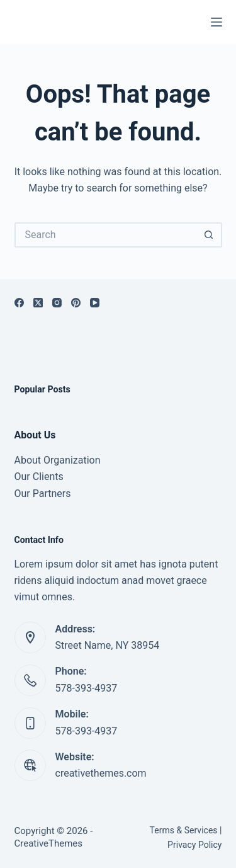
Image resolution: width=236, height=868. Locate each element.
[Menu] (216, 22)
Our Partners (43, 494)
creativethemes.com (101, 773)
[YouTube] (95, 303)
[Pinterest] (76, 303)
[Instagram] (57, 303)
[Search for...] (106, 235)
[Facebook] (19, 303)
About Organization (58, 460)
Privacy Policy (194, 845)
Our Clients (39, 477)
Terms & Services (184, 830)
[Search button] (210, 235)
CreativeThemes (49, 843)
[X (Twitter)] (38, 303)
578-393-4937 (87, 688)
